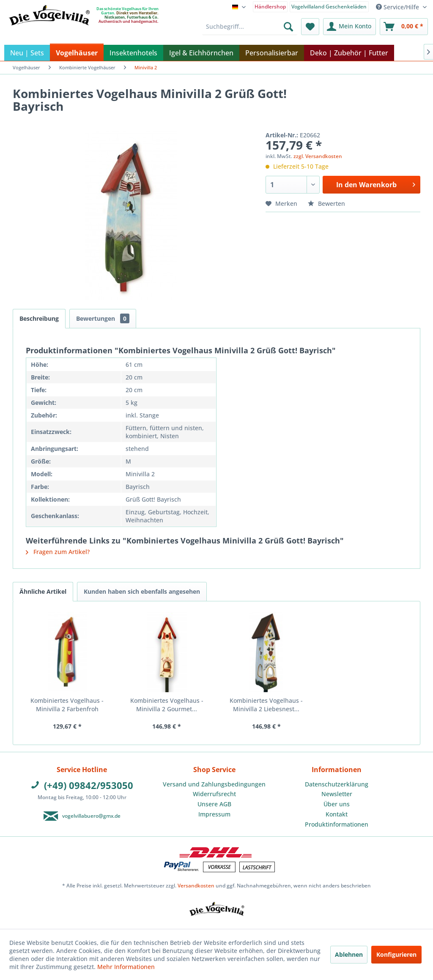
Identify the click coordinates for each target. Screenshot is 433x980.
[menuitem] (270, 6)
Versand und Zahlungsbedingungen (214, 784)
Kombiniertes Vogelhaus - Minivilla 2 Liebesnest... (266, 705)
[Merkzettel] (310, 27)
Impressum (214, 814)
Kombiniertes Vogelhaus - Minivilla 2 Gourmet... (167, 705)
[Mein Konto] (349, 27)
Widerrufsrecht (214, 794)
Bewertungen (103, 318)
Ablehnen (349, 954)
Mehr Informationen (126, 967)
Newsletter (337, 794)
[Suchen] (288, 27)
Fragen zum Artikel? (58, 552)
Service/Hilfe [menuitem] (398, 7)
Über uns (337, 804)
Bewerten (326, 203)
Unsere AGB (214, 804)
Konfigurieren (396, 954)
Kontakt (337, 814)
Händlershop (270, 7)
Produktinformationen (337, 824)
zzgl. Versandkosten (318, 156)
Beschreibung (39, 318)
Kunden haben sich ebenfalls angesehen (142, 591)
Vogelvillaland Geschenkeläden (329, 7)
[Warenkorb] (404, 27)
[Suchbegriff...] (250, 27)
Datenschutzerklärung (337, 784)
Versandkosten (196, 886)
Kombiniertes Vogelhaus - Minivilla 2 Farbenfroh (67, 705)
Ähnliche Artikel (43, 591)
